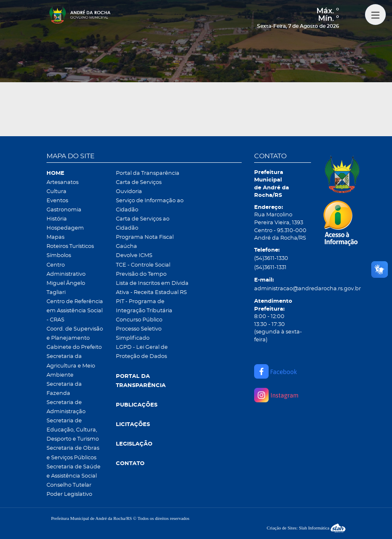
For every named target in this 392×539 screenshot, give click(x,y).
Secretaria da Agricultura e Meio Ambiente (71, 366)
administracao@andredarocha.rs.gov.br (283, 289)
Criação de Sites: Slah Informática (306, 528)
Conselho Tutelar (69, 485)
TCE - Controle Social (143, 265)
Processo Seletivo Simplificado (139, 334)
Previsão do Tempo (141, 274)
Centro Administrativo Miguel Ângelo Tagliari (66, 279)
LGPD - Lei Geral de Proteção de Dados (142, 352)
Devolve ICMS (134, 256)
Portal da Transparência (148, 173)
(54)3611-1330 (271, 258)
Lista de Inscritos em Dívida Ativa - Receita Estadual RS (152, 288)
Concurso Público (139, 320)
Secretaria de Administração (66, 407)
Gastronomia (64, 210)
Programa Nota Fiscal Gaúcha (145, 242)
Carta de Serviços (139, 183)
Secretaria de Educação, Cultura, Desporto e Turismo (73, 430)
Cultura (56, 192)
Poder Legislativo (69, 494)
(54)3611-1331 (270, 268)
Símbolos (59, 256)
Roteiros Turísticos (70, 246)
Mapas (55, 237)
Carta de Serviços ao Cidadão (143, 224)
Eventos (57, 201)
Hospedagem (65, 228)
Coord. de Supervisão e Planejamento (75, 334)
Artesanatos (62, 183)
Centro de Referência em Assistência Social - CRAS (75, 311)
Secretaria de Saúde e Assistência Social (73, 472)
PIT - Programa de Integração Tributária (144, 306)
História (57, 219)
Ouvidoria (129, 192)
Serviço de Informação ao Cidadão (150, 205)
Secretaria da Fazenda (64, 389)
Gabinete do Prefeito (74, 347)
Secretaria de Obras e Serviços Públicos (73, 453)
